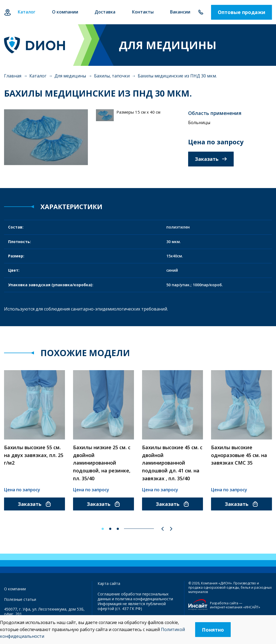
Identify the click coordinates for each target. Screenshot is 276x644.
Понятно (213, 630)
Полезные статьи (20, 599)
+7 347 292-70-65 (201, 12)
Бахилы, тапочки (112, 76)
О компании (15, 589)
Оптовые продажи (241, 12)
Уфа (7, 12)
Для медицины (70, 76)
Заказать (211, 159)
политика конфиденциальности (144, 599)
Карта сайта (109, 583)
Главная (13, 76)
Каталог (38, 76)
